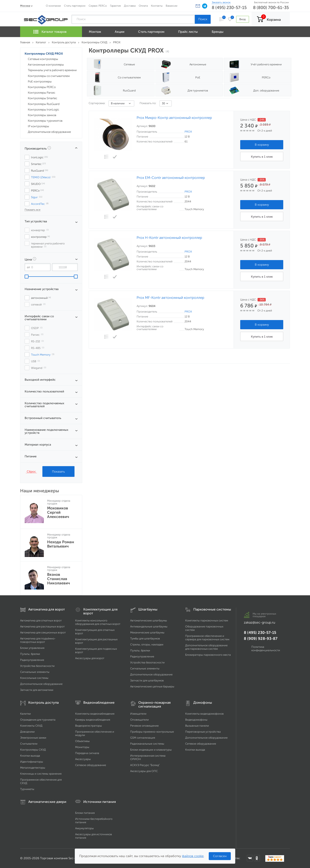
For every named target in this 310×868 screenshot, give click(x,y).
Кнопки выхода (30, 756)
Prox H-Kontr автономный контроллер (169, 238)
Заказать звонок (221, 2)
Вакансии (171, 6)
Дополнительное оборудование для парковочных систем (206, 647)
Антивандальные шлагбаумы (149, 626)
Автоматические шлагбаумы (149, 620)
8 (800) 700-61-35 (271, 7)
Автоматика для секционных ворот (43, 632)
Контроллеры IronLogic (43, 110)
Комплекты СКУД (31, 726)
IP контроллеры (38, 126)
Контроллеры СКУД (33, 750)
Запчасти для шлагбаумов (147, 680)
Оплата (143, 6)
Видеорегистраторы (89, 726)
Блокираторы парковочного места (208, 655)
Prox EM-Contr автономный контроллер (171, 178)
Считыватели (29, 744)
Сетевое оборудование (91, 765)
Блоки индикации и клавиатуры (151, 750)
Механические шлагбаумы (147, 632)
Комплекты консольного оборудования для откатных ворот (98, 622)
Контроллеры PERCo (42, 87)
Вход (242, 19)
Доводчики (27, 732)
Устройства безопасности (37, 666)
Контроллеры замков (42, 115)
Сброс (31, 471)
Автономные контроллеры (46, 65)
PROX (188, 132)
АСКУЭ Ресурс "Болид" (145, 765)
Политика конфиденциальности (266, 649)
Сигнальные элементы (35, 672)
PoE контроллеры (40, 82)
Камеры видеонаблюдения (93, 720)
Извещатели (138, 714)
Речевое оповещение (144, 726)
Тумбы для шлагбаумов (145, 638)
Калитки (25, 714)
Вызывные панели (197, 726)
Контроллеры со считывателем (49, 76)
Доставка (130, 6)
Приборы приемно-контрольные (152, 732)
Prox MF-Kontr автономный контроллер (170, 298)
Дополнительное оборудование (49, 132)
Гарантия (115, 6)
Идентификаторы (32, 762)
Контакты (157, 6)
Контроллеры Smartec (42, 98)
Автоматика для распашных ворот (42, 626)
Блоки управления (32, 648)
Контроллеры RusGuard (44, 104)
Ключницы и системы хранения (41, 774)
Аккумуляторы (84, 828)
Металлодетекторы (33, 768)
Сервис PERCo (98, 6)
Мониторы (82, 747)
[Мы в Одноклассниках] (257, 858)
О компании (53, 6)
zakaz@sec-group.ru (259, 622)
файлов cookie (193, 856)
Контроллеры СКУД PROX (44, 54)
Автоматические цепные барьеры (152, 686)
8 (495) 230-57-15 (229, 7)
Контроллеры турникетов (45, 121)
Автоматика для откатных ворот (41, 620)
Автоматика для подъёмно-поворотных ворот (38, 640)
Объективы (82, 741)
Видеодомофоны (196, 720)
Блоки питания (85, 813)
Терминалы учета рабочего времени (52, 70)
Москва (25, 6)
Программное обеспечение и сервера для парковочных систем (207, 638)
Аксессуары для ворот (90, 658)
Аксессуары (83, 759)
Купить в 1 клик (262, 157)
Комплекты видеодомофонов (204, 714)
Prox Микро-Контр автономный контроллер (174, 118)
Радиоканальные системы (147, 744)
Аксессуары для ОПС (144, 771)
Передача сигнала (87, 753)
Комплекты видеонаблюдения (95, 714)
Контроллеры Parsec (42, 93)
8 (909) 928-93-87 (261, 639)
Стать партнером (75, 6)
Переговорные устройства (203, 732)
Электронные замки (33, 738)
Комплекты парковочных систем (207, 620)
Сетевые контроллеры (43, 59)
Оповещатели (139, 720)
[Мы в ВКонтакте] (250, 858)
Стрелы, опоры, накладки (147, 644)
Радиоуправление (32, 660)
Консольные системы (34, 678)
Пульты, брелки (30, 654)
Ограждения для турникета (38, 720)
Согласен (220, 856)
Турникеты (27, 789)
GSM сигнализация (143, 738)
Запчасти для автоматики (37, 690)
